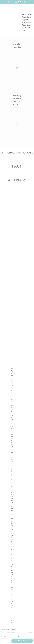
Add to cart (22, 641)
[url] (12, 387)
